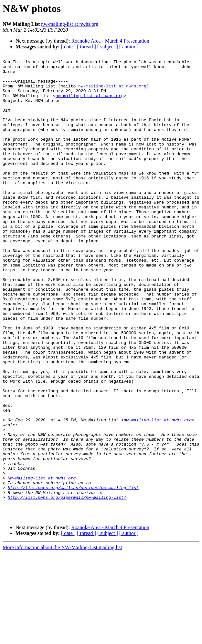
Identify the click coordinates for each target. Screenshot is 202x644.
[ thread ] (86, 47)
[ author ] (129, 47)
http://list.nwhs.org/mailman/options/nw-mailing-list (73, 574)
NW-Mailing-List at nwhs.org (42, 562)
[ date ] (68, 47)
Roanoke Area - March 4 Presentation (110, 41)
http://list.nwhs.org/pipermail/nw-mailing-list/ (67, 585)
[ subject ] (108, 47)
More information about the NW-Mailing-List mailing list (62, 638)
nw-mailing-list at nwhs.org (70, 24)
